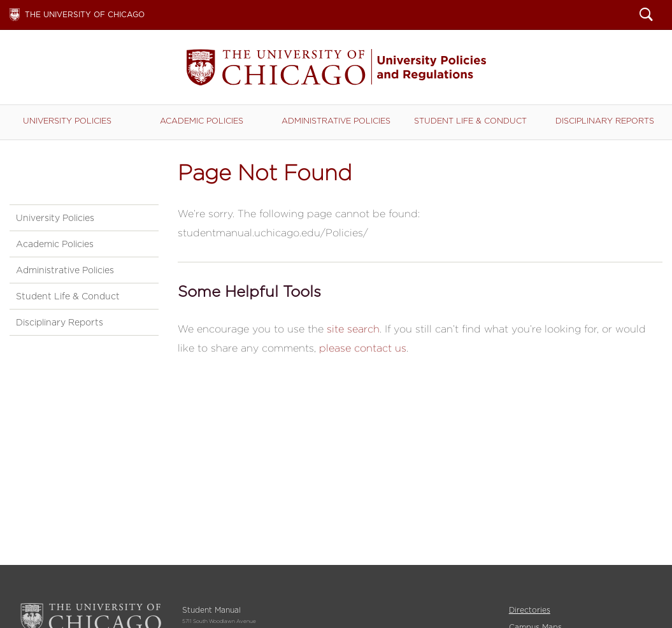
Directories (530, 610)
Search (646, 16)
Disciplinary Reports (605, 121)
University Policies (67, 121)
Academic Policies (202, 121)
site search (353, 329)
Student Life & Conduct (470, 121)
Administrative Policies (336, 121)
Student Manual (336, 67)
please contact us (363, 348)
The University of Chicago (85, 14)
